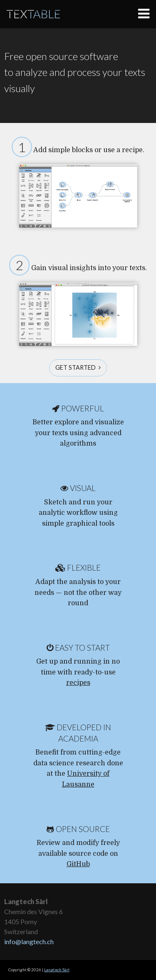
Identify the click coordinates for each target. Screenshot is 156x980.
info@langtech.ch (29, 941)
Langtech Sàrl (57, 970)
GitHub (78, 864)
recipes (78, 683)
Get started (78, 367)
